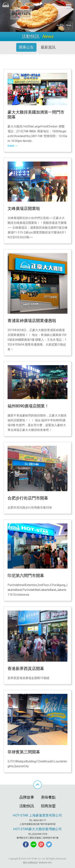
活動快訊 (27, 806)
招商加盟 (48, 806)
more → (13, 146)
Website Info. (46, 863)
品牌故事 (27, 797)
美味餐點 (48, 797)
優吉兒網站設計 (31, 863)
